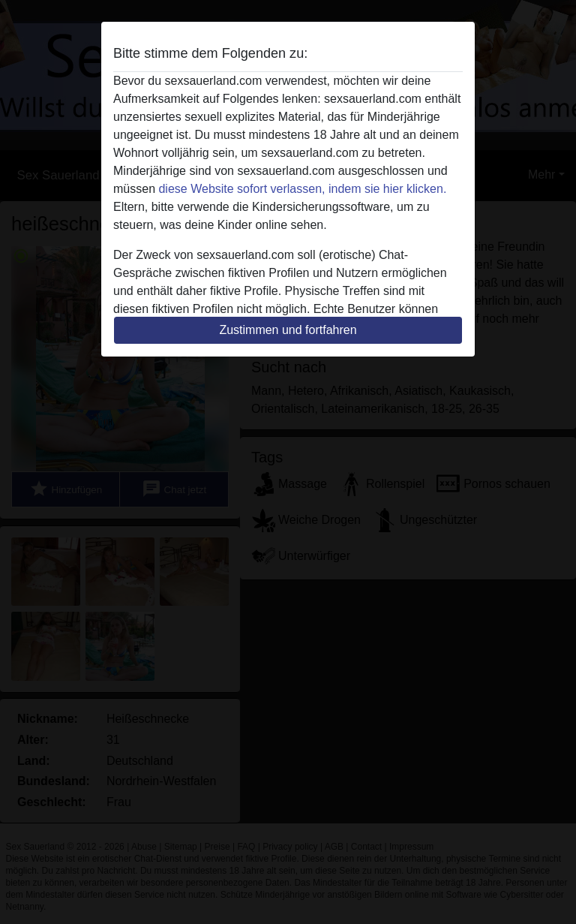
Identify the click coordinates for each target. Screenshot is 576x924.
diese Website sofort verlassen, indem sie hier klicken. (302, 189)
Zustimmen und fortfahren (288, 330)
